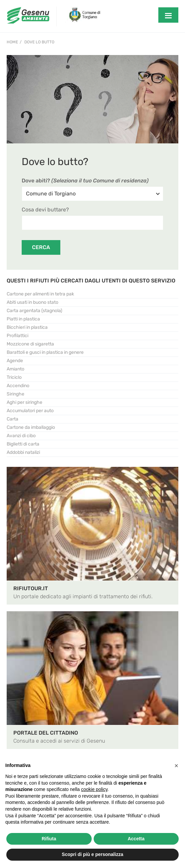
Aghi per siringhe (24, 402)
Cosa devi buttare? (45, 210)
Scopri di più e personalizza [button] (92, 854)
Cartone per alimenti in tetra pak (40, 294)
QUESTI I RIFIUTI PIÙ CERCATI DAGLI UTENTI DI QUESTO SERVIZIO (91, 281)
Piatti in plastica (23, 319)
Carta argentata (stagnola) (34, 311)
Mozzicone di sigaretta (30, 344)
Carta (12, 419)
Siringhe (15, 394)
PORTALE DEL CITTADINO (46, 733)
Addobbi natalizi (23, 452)
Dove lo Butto (39, 42)
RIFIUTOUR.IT (31, 588)
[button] (176, 766)
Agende (15, 361)
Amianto (15, 369)
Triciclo (14, 377)
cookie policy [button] (94, 789)
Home (12, 42)
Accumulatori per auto (30, 411)
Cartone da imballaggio (31, 427)
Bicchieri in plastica (27, 327)
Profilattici (17, 336)
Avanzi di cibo (21, 436)
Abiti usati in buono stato (32, 302)
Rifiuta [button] (49, 839)
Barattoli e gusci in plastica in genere (45, 352)
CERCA (41, 247)
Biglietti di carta (23, 444)
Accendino (18, 386)
